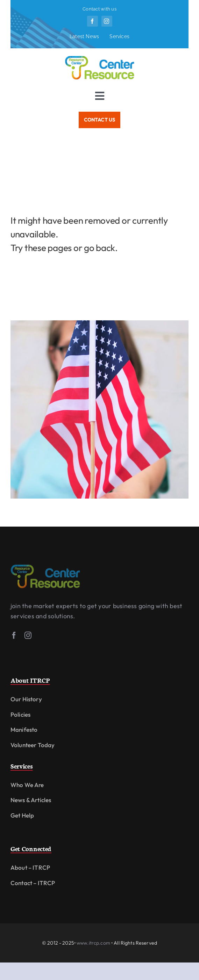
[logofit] (45, 568)
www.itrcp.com (93, 943)
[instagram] (107, 21)
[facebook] (93, 21)
